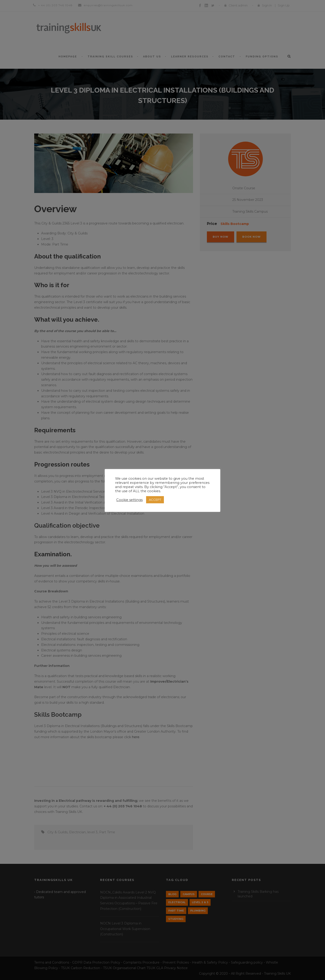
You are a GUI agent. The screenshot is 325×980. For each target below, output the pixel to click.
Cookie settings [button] (129, 500)
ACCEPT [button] (155, 500)
